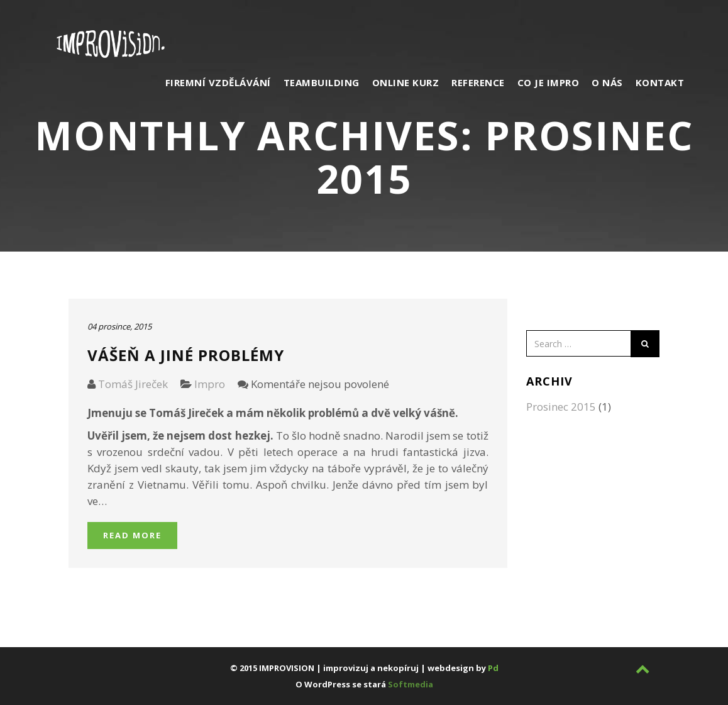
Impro (210, 384)
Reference (478, 82)
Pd (493, 668)
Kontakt (660, 82)
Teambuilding (322, 82)
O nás (607, 82)
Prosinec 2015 (561, 407)
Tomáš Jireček (133, 384)
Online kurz (406, 82)
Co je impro (549, 82)
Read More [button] (132, 535)
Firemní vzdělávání (218, 82)
